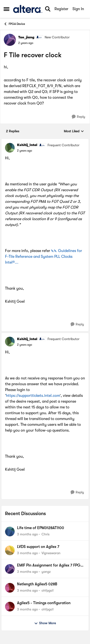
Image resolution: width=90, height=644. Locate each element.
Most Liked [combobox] (74, 131)
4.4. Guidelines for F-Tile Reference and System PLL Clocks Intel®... (44, 257)
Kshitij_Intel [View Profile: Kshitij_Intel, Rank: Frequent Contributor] (27, 145)
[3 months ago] (27, 534)
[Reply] (78, 117)
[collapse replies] (45, 141)
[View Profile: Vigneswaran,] (10, 550)
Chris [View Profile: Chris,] (45, 534)
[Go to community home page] (28, 9)
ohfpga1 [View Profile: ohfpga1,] (48, 590)
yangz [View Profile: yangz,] (46, 572)
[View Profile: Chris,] (10, 532)
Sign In (78, 9)
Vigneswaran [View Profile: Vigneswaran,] (51, 553)
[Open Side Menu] (6, 9)
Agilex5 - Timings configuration (44, 603)
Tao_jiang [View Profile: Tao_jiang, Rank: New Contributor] (26, 37)
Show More (45, 623)
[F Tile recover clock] (25, 151)
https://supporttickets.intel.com (33, 396)
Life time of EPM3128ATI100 (41, 528)
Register (61, 9)
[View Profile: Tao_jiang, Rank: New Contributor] (10, 40)
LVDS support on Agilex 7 (38, 547)
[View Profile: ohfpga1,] (10, 588)
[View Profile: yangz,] (10, 569)
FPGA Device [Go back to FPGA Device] (14, 24)
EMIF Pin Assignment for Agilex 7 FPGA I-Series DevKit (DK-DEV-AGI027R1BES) (50, 566)
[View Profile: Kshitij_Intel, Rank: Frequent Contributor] (10, 148)
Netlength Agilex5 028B (37, 584)
